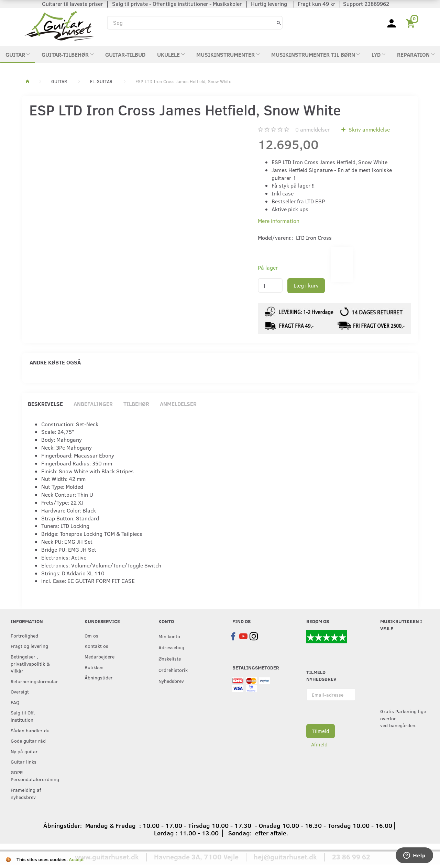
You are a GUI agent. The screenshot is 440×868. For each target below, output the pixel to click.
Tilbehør (136, 404)
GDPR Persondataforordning (34, 776)
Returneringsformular (34, 681)
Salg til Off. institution (23, 716)
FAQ (15, 702)
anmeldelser (312, 129)
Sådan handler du (30, 730)
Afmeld (319, 744)
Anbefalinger (93, 404)
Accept (76, 860)
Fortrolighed (24, 635)
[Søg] (279, 22)
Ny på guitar (24, 751)
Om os (91, 635)
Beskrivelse (45, 404)
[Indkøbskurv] (412, 23)
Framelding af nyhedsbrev (26, 793)
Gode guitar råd (28, 741)
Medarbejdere (100, 656)
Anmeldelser (178, 404)
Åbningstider (99, 677)
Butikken (94, 667)
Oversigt (20, 691)
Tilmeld (321, 731)
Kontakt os (96, 646)
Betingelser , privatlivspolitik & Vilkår (30, 663)
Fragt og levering (29, 646)
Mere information (279, 221)
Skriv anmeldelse (368, 129)
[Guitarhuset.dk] (59, 25)
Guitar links (24, 762)
